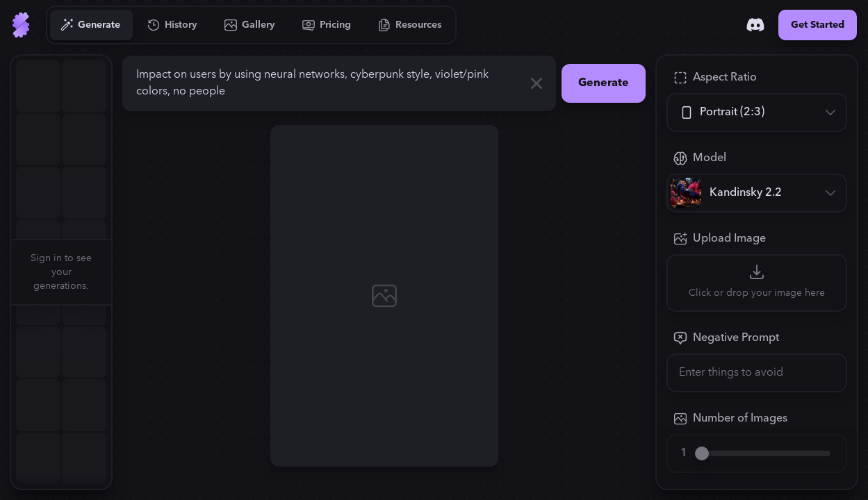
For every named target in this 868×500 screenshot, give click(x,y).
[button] (120, 272)
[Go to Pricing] (327, 25)
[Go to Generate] (91, 25)
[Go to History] (173, 25)
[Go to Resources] (410, 25)
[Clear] (537, 83)
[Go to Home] (21, 25)
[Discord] (755, 25)
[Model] (757, 193)
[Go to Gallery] (250, 25)
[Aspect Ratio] (757, 112)
